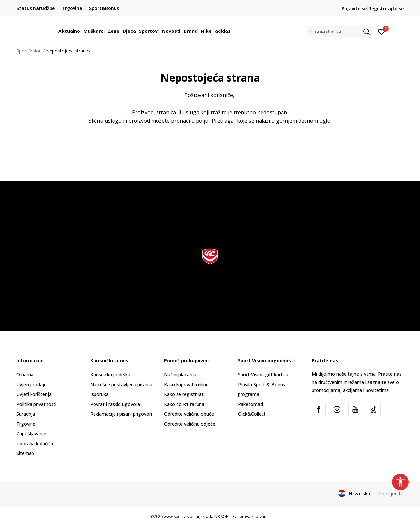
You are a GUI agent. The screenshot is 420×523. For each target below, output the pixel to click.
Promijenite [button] (390, 493)
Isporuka (99, 394)
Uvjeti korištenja (34, 394)
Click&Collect (252, 414)
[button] (340, 31)
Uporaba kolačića (35, 443)
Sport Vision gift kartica (263, 375)
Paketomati (251, 404)
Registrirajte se (386, 8)
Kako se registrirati (184, 394)
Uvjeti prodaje (31, 384)
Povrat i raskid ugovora (115, 404)
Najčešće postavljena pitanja (121, 384)
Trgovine (26, 424)
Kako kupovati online (186, 384)
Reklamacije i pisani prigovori (121, 414)
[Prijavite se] (381, 31)
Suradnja (26, 414)
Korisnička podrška (110, 375)
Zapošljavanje (31, 434)
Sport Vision (29, 51)
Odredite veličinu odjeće (190, 424)
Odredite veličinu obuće (189, 414)
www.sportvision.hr (182, 517)
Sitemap (25, 453)
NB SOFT (222, 517)
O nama (25, 375)
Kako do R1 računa (184, 404)
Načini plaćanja (180, 375)
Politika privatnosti (36, 404)
